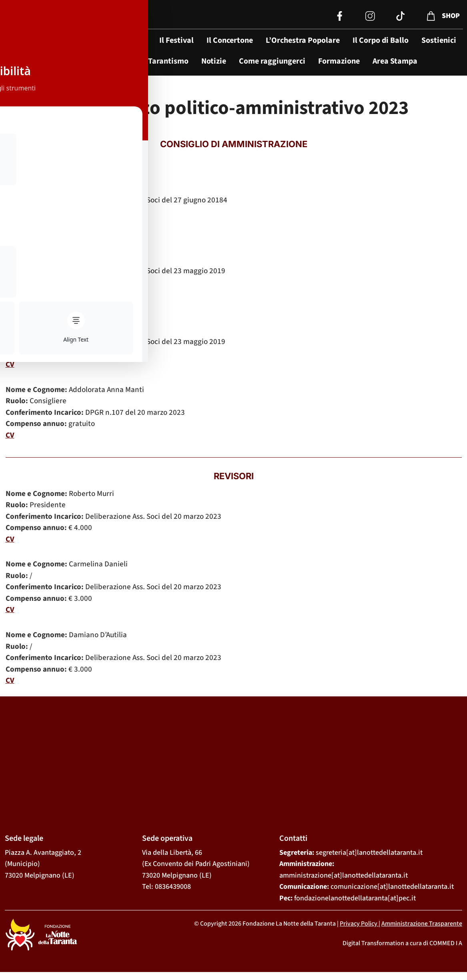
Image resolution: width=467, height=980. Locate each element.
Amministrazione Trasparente (422, 924)
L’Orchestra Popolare (303, 40)
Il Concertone (230, 40)
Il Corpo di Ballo (381, 40)
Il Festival (176, 40)
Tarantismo (168, 61)
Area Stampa (395, 61)
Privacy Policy (359, 924)
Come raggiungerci (272, 61)
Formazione (339, 61)
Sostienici (439, 40)
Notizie (214, 61)
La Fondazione (121, 40)
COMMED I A (446, 943)
